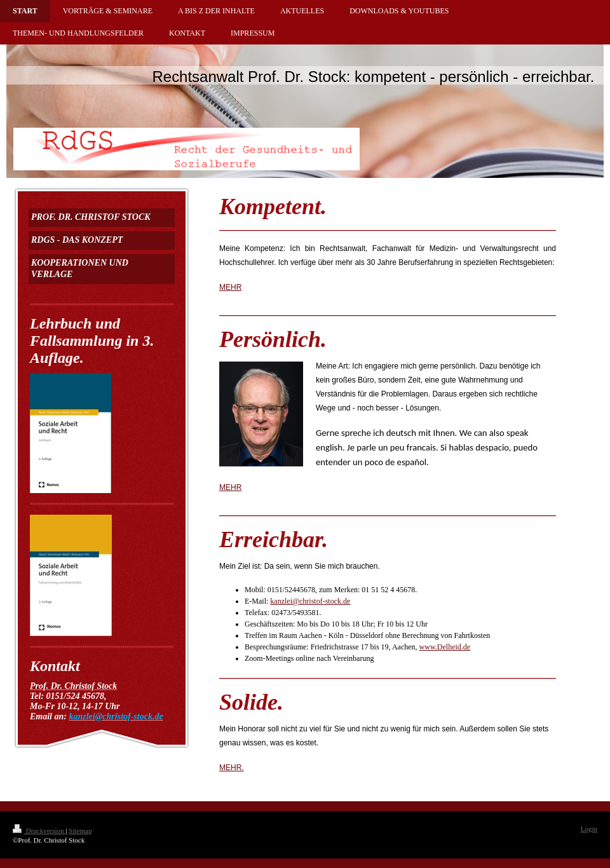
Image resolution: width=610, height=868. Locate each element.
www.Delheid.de (445, 647)
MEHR (230, 287)
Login (589, 829)
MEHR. (232, 768)
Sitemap (80, 831)
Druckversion (39, 831)
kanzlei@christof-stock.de (310, 601)
